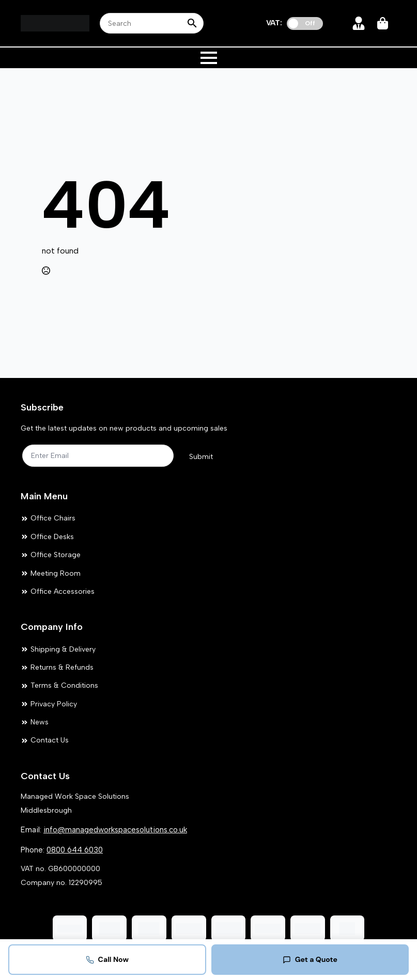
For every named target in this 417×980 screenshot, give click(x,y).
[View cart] (383, 23)
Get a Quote (310, 959)
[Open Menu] (209, 58)
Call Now (107, 959)
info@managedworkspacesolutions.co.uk (115, 830)
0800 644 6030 (75, 850)
